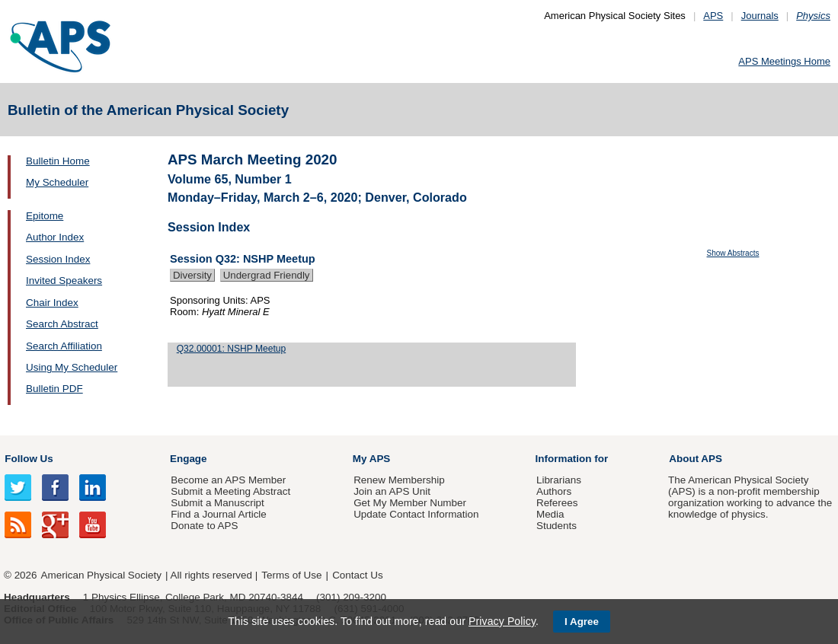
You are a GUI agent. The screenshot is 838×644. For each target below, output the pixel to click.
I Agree (582, 622)
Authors (554, 491)
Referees (557, 503)
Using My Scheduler (72, 367)
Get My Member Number (410, 503)
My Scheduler (57, 182)
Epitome (45, 216)
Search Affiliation (64, 346)
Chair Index (52, 303)
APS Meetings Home (784, 61)
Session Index (58, 259)
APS (713, 16)
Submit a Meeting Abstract (230, 491)
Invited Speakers (64, 281)
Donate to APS (204, 526)
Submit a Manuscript (217, 503)
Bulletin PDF (54, 389)
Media (550, 514)
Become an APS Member (228, 480)
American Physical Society (101, 575)
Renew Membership (399, 480)
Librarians (559, 480)
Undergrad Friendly (267, 275)
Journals (760, 16)
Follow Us (29, 459)
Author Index (55, 237)
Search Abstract (62, 324)
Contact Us (357, 575)
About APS (696, 459)
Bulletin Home (58, 161)
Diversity (192, 275)
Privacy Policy (502, 621)
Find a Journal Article (218, 514)
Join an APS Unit (392, 491)
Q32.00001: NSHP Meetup (231, 349)
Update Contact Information (416, 514)
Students (557, 526)
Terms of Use (291, 575)
